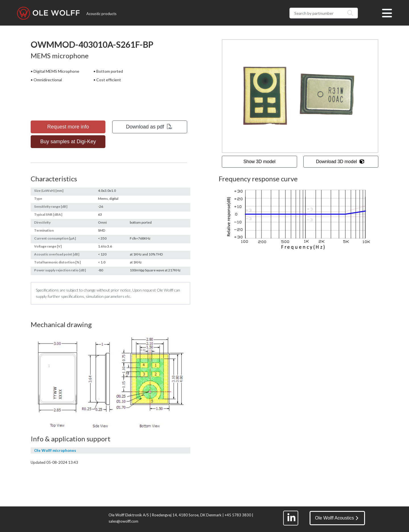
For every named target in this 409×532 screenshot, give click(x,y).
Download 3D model (340, 162)
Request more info (68, 127)
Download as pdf (149, 127)
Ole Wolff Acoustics (337, 518)
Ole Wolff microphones (55, 450)
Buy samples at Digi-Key (68, 142)
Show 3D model (259, 162)
